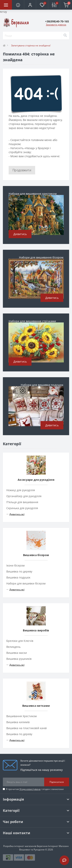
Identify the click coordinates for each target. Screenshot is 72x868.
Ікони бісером (15, 565)
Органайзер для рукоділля (24, 496)
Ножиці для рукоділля (21, 490)
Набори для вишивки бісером (26, 583)
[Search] (65, 36)
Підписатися (57, 782)
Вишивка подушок (18, 577)
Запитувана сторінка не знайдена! (31, 45)
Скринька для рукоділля (22, 508)
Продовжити (22, 170)
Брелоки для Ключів (20, 641)
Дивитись (20, 234)
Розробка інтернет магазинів (20, 846)
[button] (30, 5)
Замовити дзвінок (56, 25)
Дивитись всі (15, 514)
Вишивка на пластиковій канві (27, 728)
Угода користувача (30, 789)
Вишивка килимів (18, 722)
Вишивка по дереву (19, 571)
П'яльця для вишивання (22, 502)
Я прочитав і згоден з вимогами (35, 789)
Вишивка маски (17, 653)
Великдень (13, 647)
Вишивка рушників (19, 659)
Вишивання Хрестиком (22, 716)
